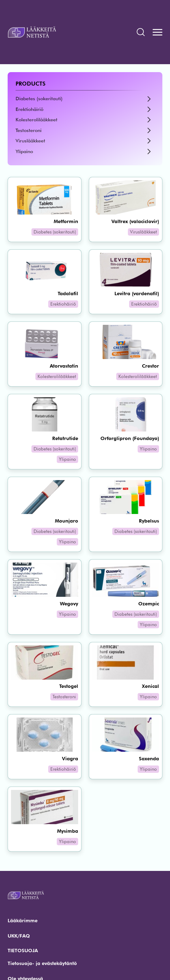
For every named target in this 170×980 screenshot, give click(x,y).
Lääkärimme (23, 921)
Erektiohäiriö (29, 109)
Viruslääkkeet (30, 141)
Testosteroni (29, 130)
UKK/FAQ (19, 936)
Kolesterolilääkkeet (36, 120)
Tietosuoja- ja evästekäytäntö (42, 963)
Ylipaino (24, 151)
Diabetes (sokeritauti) (39, 99)
